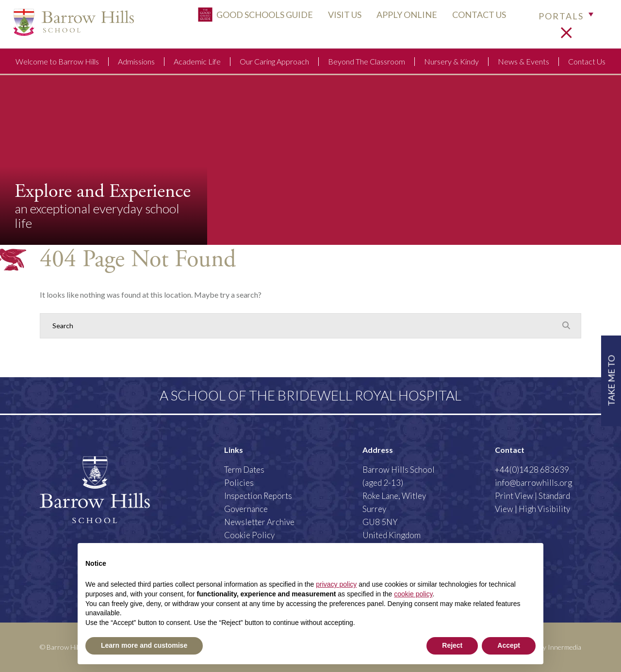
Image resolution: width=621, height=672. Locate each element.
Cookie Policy (249, 535)
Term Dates (244, 470)
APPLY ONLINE (399, 18)
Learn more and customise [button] (144, 645)
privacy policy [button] (336, 584)
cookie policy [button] (413, 594)
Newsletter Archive (259, 522)
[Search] (301, 326)
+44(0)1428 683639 (532, 470)
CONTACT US (471, 18)
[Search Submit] (566, 325)
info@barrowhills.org (533, 483)
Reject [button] (452, 645)
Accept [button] (509, 645)
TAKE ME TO (610, 380)
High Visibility (544, 509)
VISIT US (337, 18)
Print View (514, 496)
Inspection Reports (258, 496)
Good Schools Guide (248, 18)
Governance (246, 509)
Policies (239, 483)
